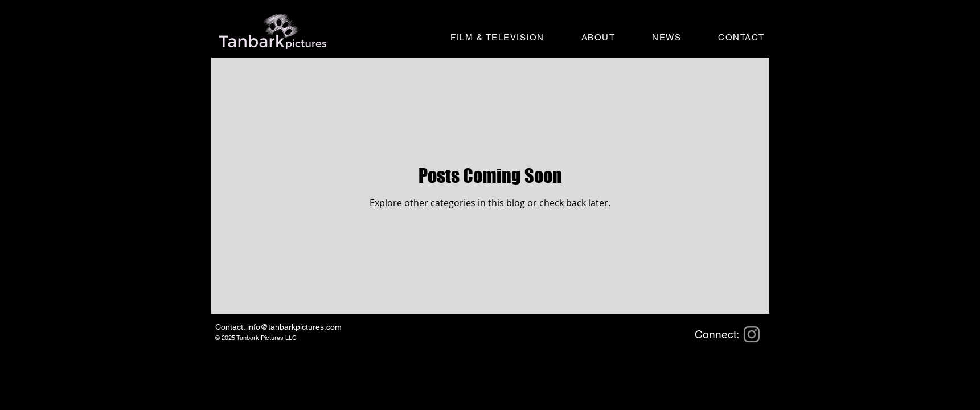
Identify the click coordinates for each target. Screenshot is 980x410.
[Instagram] (752, 334)
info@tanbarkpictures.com (294, 327)
